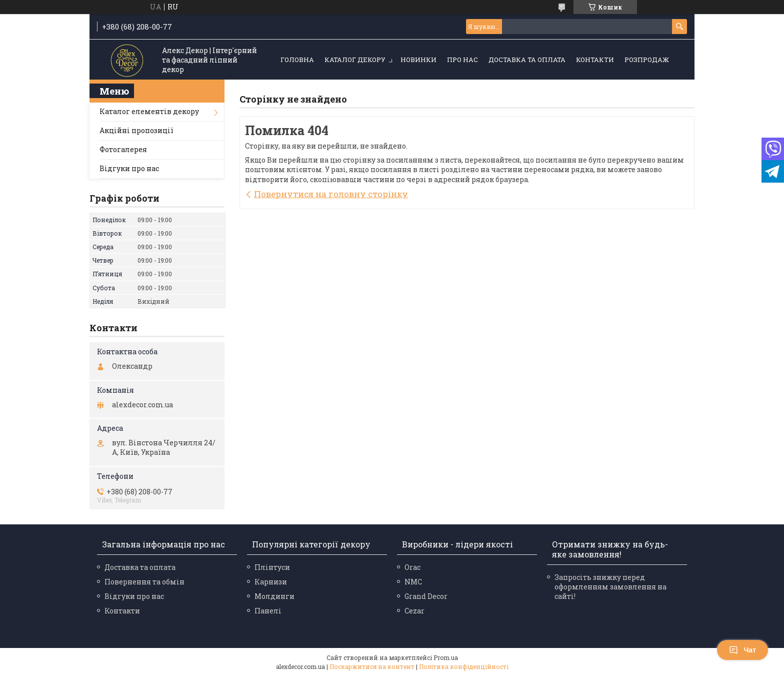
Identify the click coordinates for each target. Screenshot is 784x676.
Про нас (462, 60)
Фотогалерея (123, 149)
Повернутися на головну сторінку (331, 194)
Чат (742, 650)
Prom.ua (446, 657)
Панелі (268, 611)
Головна (297, 60)
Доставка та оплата (527, 60)
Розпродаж (647, 60)
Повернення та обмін (144, 582)
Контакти (595, 60)
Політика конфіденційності (464, 666)
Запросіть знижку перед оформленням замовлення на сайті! (610, 587)
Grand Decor (426, 596)
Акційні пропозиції (136, 130)
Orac (412, 567)
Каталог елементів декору (149, 111)
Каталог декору (355, 60)
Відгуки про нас (129, 168)
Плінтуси (272, 567)
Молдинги (274, 596)
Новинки (418, 60)
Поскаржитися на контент (372, 666)
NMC (413, 582)
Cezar (414, 611)
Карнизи (271, 582)
